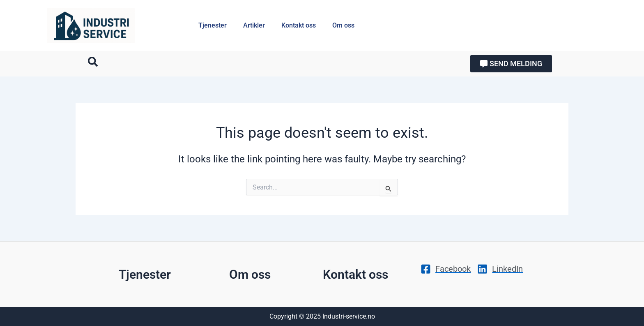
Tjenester (213, 25)
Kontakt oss (299, 25)
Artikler (254, 25)
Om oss (343, 25)
